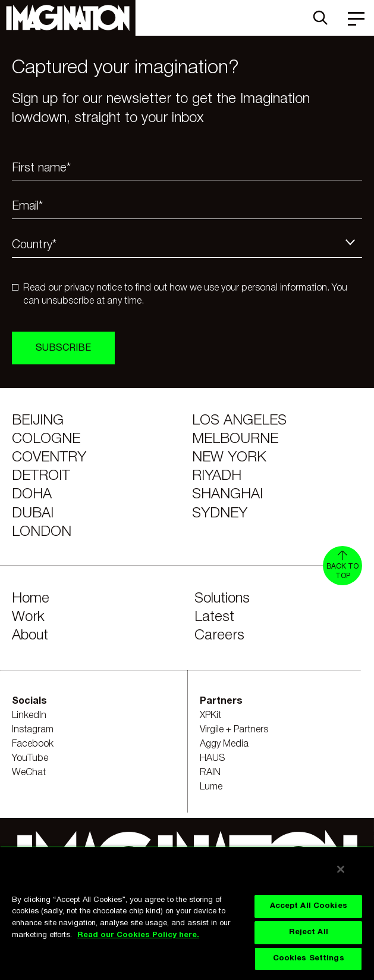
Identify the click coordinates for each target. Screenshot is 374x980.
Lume (211, 787)
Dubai (33, 514)
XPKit (210, 716)
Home (31, 599)
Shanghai (227, 495)
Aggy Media (224, 744)
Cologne (46, 439)
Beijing (38, 421)
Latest (214, 617)
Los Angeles (239, 421)
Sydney (220, 514)
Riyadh (217, 476)
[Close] (341, 869)
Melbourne (235, 439)
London (42, 532)
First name (41, 168)
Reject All (309, 932)
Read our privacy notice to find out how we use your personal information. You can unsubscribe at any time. (185, 295)
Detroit (41, 476)
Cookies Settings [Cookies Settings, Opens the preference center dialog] (309, 959)
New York (229, 458)
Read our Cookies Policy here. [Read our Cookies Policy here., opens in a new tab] (138, 935)
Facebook (33, 744)
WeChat (29, 773)
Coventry (49, 458)
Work (28, 617)
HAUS (213, 759)
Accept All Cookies (309, 906)
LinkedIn (29, 716)
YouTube (30, 759)
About (30, 636)
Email (27, 207)
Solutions (222, 599)
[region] (187, 913)
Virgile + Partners (234, 730)
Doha (32, 495)
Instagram (33, 730)
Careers (219, 636)
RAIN (210, 773)
